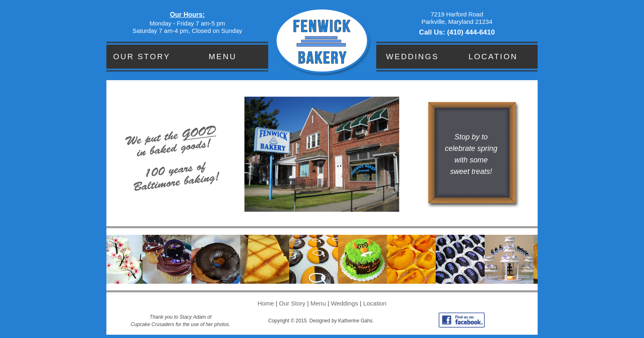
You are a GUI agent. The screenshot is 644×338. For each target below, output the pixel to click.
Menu (223, 57)
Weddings (413, 57)
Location (493, 57)
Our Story (141, 57)
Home (266, 303)
